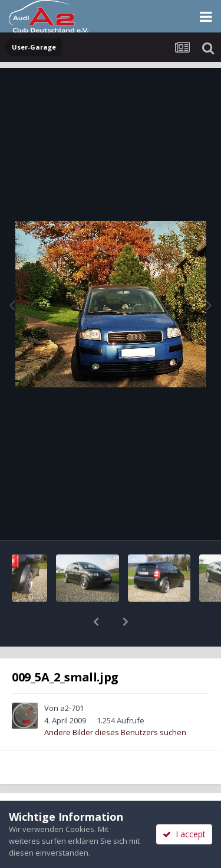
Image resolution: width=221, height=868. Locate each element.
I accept (184, 834)
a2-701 (72, 677)
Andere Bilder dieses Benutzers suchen (115, 701)
